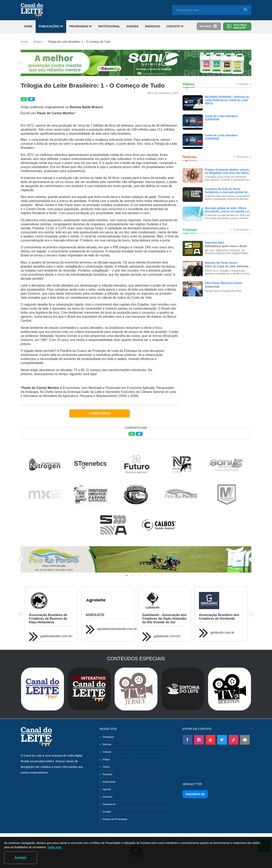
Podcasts (107, 774)
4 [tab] (145, 79)
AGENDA (132, 26)
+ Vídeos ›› (243, 84)
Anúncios (107, 797)
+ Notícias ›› (243, 157)
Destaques (108, 737)
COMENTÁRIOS (100, 413)
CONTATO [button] (175, 26)
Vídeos (106, 767)
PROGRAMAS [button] (81, 26)
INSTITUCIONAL (109, 26)
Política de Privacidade (115, 819)
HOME (28, 26)
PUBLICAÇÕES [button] (51, 26)
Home (24, 42)
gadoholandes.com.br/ (56, 636)
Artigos (38, 42)
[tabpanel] (136, 63)
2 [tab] (133, 79)
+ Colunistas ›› (241, 230)
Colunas (107, 752)
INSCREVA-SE (195, 794)
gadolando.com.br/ (167, 636)
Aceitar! (251, 858)
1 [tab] (127, 79)
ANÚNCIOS (152, 26)
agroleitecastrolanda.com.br (117, 629)
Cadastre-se (109, 804)
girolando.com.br (222, 632)
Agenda (107, 789)
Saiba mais (85, 859)
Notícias (107, 744)
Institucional (109, 782)
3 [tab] (139, 79)
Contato (107, 812)
